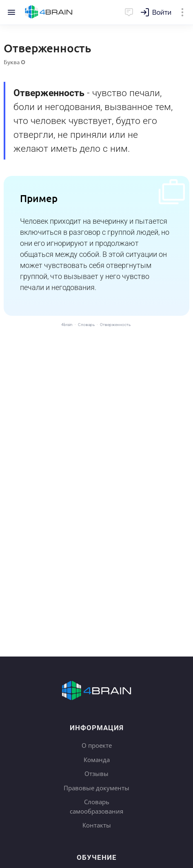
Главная (49, 12)
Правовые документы (96, 788)
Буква (14, 62)
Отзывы (96, 774)
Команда (97, 760)
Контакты (97, 825)
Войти (162, 12)
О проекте (97, 745)
